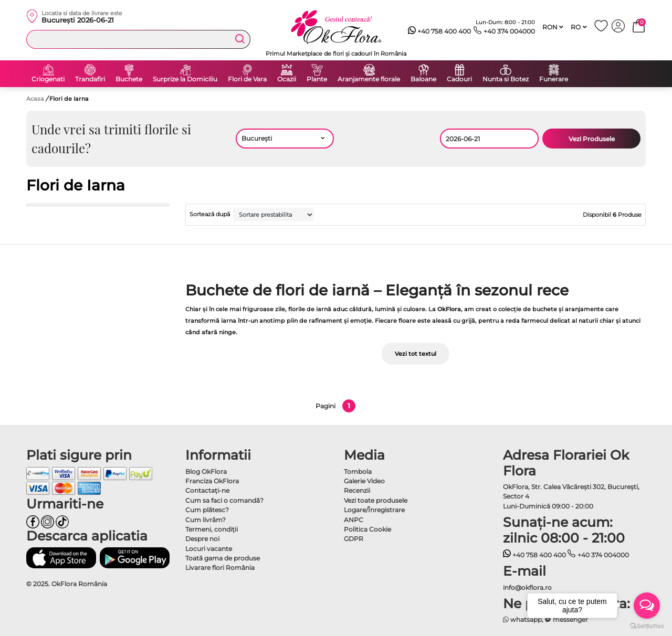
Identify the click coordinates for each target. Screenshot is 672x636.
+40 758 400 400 (440, 31)
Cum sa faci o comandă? (224, 500)
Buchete (129, 79)
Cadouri (459, 79)
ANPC (354, 520)
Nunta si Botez (506, 79)
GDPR (354, 539)
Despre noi (202, 539)
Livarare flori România (220, 568)
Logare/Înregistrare (374, 510)
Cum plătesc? (207, 510)
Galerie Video (364, 481)
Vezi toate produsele (376, 500)
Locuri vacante (209, 549)
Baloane (423, 79)
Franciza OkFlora (212, 481)
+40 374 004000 (504, 31)
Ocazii (287, 79)
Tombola (358, 471)
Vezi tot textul (416, 354)
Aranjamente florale (369, 79)
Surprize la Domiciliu (185, 79)
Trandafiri (90, 79)
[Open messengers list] (647, 606)
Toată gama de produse (223, 558)
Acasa (35, 99)
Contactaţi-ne (207, 490)
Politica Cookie (367, 529)
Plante (317, 79)
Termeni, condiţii (212, 529)
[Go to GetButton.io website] (647, 626)
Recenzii (357, 490)
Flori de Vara (247, 79)
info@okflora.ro (527, 587)
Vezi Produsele (592, 139)
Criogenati (48, 79)
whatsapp (523, 619)
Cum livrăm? (206, 520)
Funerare (554, 79)
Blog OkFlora (206, 471)
